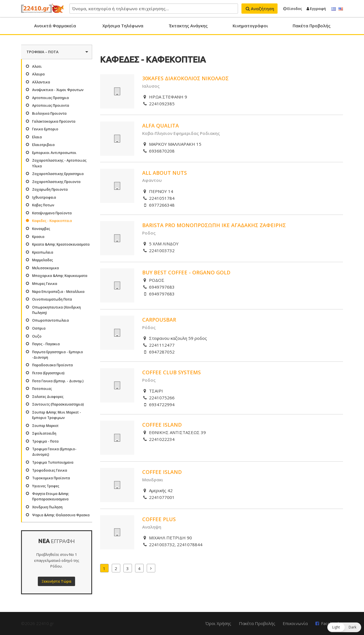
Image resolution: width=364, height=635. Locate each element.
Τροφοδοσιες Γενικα (50, 470)
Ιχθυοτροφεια (44, 197)
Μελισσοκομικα (45, 268)
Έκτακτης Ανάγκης (188, 26)
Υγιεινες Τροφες (46, 486)
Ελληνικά (334, 9)
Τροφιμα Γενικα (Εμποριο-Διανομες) (54, 452)
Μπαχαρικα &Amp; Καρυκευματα (60, 276)
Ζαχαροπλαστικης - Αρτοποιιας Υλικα (59, 163)
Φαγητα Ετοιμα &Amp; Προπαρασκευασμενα (51, 496)
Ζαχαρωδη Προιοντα (50, 189)
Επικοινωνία (295, 623)
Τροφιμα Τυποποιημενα (53, 462)
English (341, 9)
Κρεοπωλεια (43, 252)
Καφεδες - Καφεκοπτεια (52, 221)
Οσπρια (39, 328)
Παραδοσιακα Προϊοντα (52, 365)
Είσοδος (293, 9)
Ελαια (37, 137)
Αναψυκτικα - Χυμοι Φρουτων (58, 90)
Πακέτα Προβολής (312, 26)
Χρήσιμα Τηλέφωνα (123, 26)
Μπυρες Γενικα (45, 284)
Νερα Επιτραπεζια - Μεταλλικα (58, 292)
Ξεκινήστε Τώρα (56, 581)
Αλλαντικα (41, 82)
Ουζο (37, 336)
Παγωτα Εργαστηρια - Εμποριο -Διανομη (58, 355)
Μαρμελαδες (43, 260)
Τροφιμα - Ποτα (45, 441)
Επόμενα (151, 568)
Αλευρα (38, 74)
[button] (344, 627)
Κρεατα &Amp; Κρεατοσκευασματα (61, 244)
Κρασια (38, 237)
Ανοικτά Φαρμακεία (55, 26)
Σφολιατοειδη (44, 433)
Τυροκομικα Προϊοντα (51, 478)
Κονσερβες (41, 229)
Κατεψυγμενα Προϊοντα (52, 213)
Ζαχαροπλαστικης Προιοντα (56, 182)
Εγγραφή (316, 9)
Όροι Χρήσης (218, 623)
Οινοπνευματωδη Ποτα (52, 299)
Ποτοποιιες (42, 389)
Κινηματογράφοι (250, 26)
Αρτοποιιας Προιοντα (51, 105)
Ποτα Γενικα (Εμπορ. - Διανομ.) (58, 381)
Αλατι (37, 66)
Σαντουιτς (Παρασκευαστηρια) (58, 404)
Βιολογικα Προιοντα (49, 113)
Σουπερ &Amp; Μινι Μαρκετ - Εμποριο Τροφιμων (57, 415)
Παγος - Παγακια (46, 344)
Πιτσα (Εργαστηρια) (48, 373)
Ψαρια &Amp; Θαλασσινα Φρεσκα (61, 515)
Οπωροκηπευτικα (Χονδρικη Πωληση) (56, 310)
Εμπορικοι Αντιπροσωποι (54, 153)
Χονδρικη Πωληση (47, 507)
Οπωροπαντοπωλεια (50, 320)
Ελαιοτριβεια (43, 145)
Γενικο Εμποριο (45, 129)
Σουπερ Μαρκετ (45, 426)
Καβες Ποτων (43, 205)
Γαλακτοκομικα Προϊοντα (54, 121)
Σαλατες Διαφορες (48, 397)
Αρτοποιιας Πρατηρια (50, 98)
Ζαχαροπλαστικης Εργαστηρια (58, 174)
